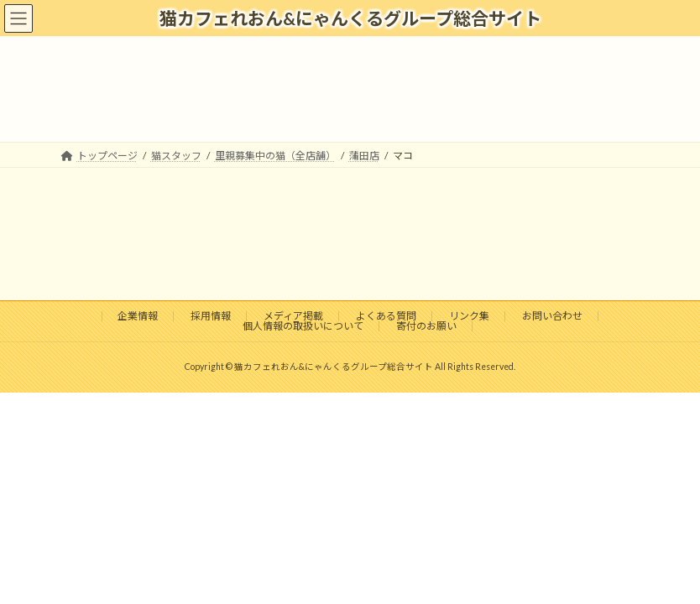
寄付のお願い (426, 326)
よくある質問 (386, 316)
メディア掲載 (293, 316)
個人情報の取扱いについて (303, 326)
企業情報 (138, 316)
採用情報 (211, 316)
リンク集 (469, 316)
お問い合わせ (552, 316)
